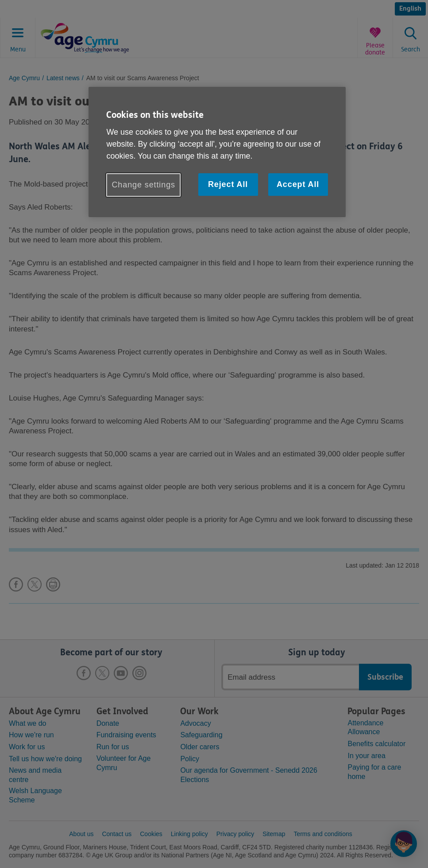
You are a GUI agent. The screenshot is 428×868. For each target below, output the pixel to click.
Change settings (143, 185)
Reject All (228, 184)
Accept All (298, 184)
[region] (217, 152)
